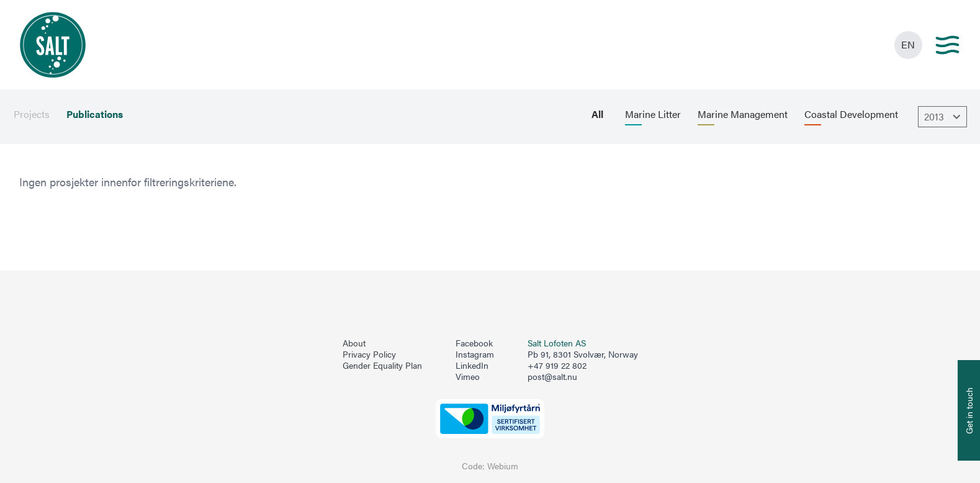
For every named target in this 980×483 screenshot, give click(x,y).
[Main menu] (947, 45)
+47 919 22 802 (557, 365)
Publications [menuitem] (95, 114)
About (354, 343)
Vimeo (468, 377)
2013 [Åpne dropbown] (944, 117)
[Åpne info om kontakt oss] (969, 410)
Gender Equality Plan (382, 366)
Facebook (474, 343)
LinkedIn (472, 366)
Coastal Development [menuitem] (851, 114)
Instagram (475, 354)
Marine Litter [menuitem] (653, 114)
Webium (503, 466)
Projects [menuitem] (32, 114)
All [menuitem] (597, 114)
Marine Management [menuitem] (743, 114)
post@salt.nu (552, 377)
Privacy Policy (369, 354)
